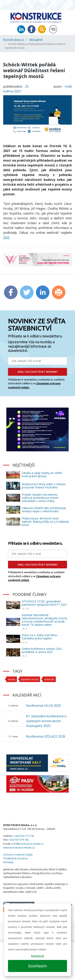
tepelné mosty (30, 679)
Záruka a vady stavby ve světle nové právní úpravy (42, 474)
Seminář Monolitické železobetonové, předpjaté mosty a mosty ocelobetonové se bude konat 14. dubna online (44, 620)
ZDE (6, 237)
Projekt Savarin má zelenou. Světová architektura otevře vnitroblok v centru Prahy (40, 498)
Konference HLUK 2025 (43, 706)
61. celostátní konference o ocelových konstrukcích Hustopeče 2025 (46, 721)
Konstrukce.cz (14, 40)
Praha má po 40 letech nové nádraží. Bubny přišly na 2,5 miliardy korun (45, 522)
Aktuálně (36, 40)
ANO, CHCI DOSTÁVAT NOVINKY (38, 372)
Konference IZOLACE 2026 (46, 736)
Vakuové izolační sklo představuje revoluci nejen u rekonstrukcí (44, 510)
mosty (12, 679)
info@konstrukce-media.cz (27, 844)
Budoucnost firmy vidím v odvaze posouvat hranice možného (44, 486)
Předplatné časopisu (16, 858)
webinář (49, 679)
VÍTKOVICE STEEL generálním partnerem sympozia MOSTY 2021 (44, 603)
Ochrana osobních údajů (18, 854)
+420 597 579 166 (19, 840)
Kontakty (8, 862)
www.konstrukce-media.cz (19, 847)
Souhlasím (38, 966)
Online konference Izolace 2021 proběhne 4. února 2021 (42, 650)
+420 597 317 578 (24, 836)
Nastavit (37, 956)
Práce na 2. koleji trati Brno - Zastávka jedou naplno (40, 637)
